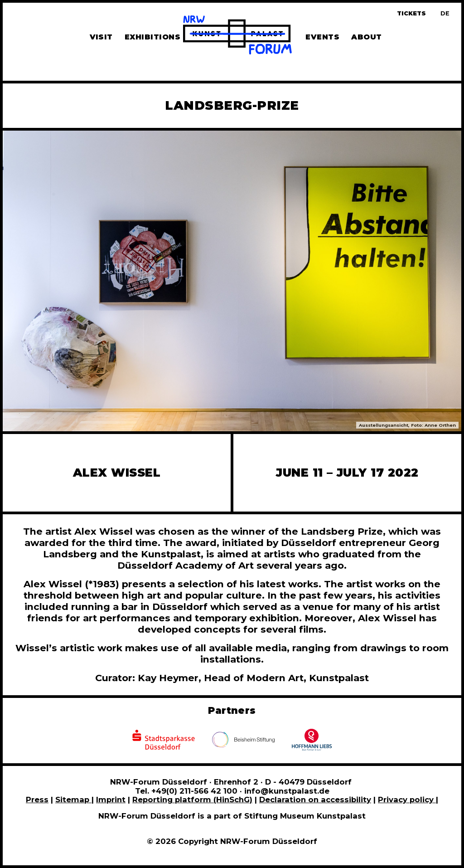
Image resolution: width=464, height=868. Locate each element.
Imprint (111, 800)
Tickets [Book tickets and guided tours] (411, 13)
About (366, 37)
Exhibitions (152, 37)
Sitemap (73, 800)
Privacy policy (407, 800)
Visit (101, 37)
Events (322, 37)
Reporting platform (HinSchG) (192, 800)
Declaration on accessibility (315, 800)
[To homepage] (237, 36)
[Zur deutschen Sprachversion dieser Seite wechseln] (445, 13)
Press (37, 800)
